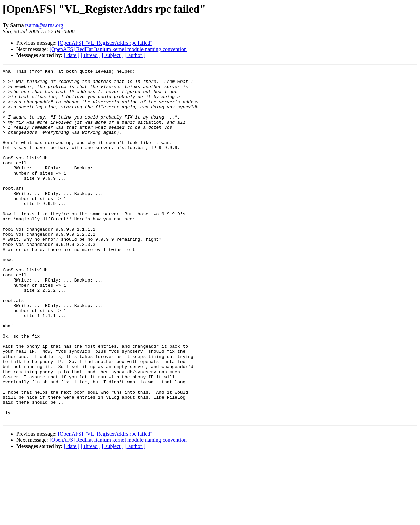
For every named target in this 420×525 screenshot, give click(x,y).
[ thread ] (91, 55)
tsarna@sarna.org (44, 25)
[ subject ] (113, 55)
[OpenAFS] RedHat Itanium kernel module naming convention (118, 49)
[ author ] (135, 55)
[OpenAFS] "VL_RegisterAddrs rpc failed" (105, 43)
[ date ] (72, 55)
